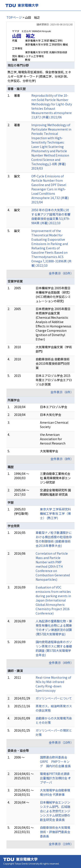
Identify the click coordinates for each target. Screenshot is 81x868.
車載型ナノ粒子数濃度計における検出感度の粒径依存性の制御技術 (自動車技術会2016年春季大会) (54, 539)
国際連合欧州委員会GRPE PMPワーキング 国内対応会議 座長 (55, 762)
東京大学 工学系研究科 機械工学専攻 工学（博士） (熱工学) (55, 513)
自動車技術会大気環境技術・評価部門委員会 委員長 (55, 832)
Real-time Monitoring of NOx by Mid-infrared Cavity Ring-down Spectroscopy (53, 684)
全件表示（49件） (61, 663)
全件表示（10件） (61, 742)
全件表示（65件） (61, 273)
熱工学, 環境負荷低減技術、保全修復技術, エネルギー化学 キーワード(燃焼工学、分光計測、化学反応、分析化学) (39, 76)
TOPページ (14, 17)
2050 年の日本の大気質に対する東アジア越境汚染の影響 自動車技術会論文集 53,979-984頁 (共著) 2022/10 (51, 216)
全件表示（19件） (61, 844)
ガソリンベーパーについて (54, 698)
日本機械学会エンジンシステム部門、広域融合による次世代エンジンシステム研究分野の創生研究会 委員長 (55, 811)
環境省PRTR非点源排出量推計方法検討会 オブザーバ (55, 778)
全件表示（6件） (62, 392)
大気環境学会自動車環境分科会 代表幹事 (55, 792)
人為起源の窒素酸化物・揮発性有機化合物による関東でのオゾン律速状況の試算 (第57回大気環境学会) (54, 628)
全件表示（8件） (62, 459)
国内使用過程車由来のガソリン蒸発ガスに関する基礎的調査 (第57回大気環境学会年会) (54, 648)
